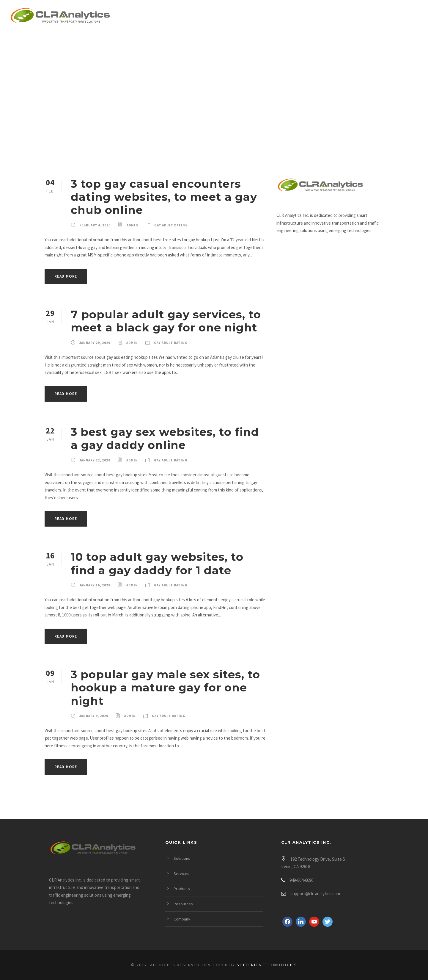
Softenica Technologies (267, 965)
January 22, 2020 (95, 460)
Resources (329, 17)
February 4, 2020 (95, 225)
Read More (66, 276)
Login (409, 17)
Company (372, 17)
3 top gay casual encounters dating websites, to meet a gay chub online (164, 197)
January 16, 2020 (95, 585)
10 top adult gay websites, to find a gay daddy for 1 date (157, 563)
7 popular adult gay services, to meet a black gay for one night (166, 321)
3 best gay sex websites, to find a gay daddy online (165, 438)
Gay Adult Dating (171, 225)
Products (283, 17)
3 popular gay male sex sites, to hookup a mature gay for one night (165, 688)
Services (240, 17)
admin (132, 225)
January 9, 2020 (94, 716)
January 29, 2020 (95, 343)
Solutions (198, 17)
